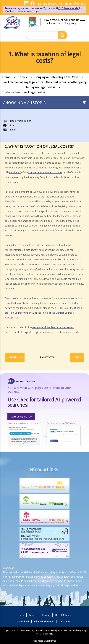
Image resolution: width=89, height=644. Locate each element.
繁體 (76, 4)
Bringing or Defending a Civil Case (56, 77)
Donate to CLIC (47, 4)
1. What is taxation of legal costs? (24, 92)
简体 (84, 4)
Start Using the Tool (21, 416)
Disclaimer (65, 621)
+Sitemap (66, 4)
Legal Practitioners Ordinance (45, 172)
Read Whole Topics (21, 121)
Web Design (38, 641)
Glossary (46, 615)
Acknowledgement (44, 621)
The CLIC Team (63, 615)
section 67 (15, 172)
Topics (22, 77)
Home (6, 77)
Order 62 (62, 308)
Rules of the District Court (56, 313)
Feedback (24, 621)
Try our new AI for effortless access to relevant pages (43, 10)
